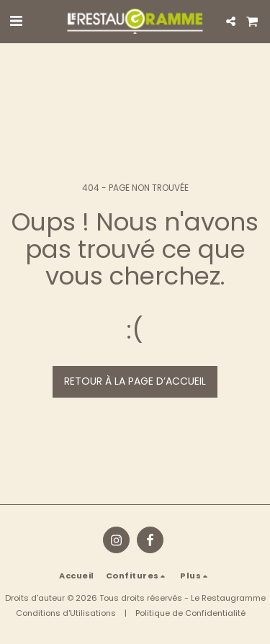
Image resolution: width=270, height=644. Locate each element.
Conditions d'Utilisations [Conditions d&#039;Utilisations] (66, 613)
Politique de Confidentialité (190, 613)
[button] (16, 21)
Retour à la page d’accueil (135, 381)
